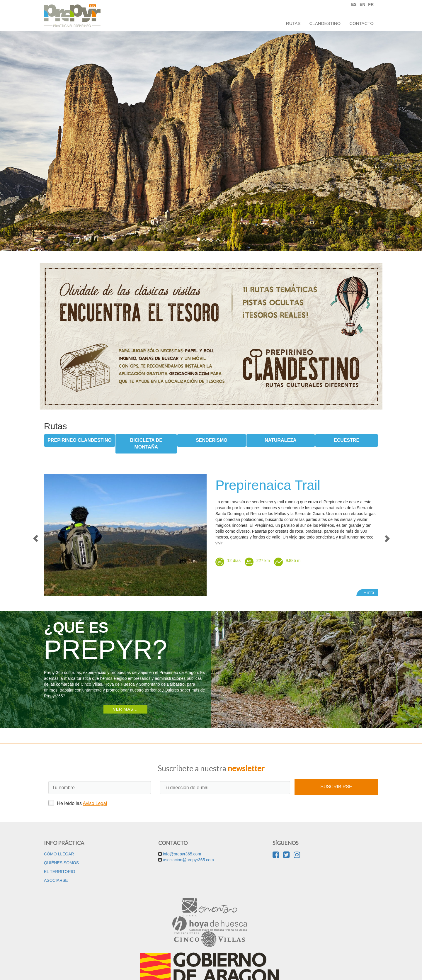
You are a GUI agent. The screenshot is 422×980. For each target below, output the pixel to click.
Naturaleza (280, 440)
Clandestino (325, 23)
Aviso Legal (95, 803)
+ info (369, 592)
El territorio (59, 872)
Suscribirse (336, 787)
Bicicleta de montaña (146, 444)
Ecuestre (347, 440)
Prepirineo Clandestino (80, 440)
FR (371, 4)
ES (354, 4)
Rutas (293, 23)
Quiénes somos (61, 863)
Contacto (361, 23)
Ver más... (125, 709)
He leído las (78, 803)
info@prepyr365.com (182, 854)
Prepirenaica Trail (268, 485)
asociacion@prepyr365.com (188, 860)
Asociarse (56, 880)
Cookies (223, 971)
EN (362, 4)
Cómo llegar (59, 854)
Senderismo (212, 440)
